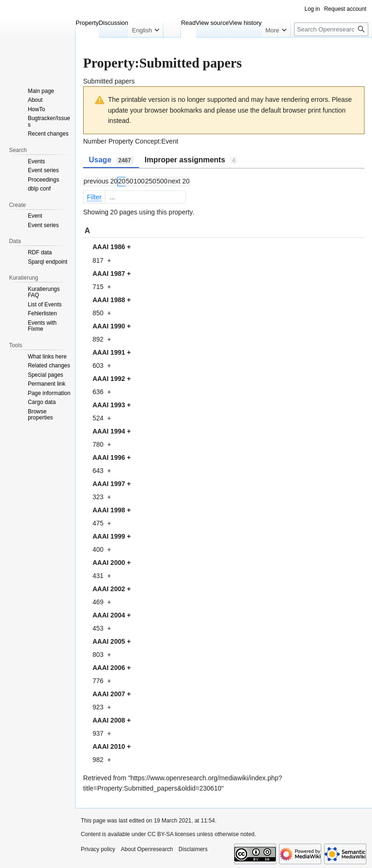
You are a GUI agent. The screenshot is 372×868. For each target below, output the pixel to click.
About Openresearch (147, 849)
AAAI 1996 (109, 457)
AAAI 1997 (109, 484)
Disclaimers (193, 849)
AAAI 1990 (109, 326)
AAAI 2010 (109, 746)
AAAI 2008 (109, 720)
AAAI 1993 (109, 405)
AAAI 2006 (109, 668)
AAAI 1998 (109, 510)
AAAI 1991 (109, 352)
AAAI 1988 (109, 300)
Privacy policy (98, 849)
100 (139, 181)
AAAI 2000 (109, 563)
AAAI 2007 (109, 694)
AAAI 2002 (109, 589)
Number (95, 141)
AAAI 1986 (109, 247)
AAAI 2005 (109, 641)
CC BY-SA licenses (171, 834)
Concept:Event (157, 141)
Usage (111, 160)
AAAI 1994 (109, 431)
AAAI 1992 (109, 379)
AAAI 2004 (109, 615)
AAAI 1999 (109, 536)
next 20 (179, 181)
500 (162, 181)
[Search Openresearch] (331, 29)
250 (151, 181)
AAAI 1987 (109, 274)
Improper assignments (191, 160)
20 (122, 181)
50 (130, 181)
